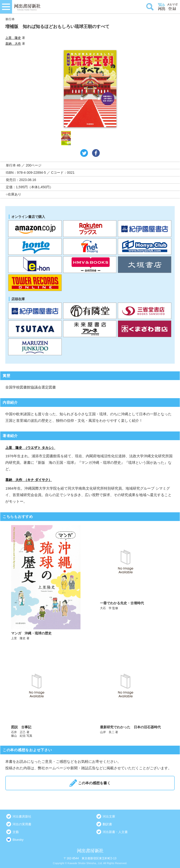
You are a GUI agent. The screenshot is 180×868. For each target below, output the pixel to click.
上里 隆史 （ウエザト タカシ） (30, 448)
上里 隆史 (13, 38)
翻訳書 (107, 824)
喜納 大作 (13, 44)
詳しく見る (46, 583)
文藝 (16, 832)
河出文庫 (109, 816)
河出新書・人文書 (115, 832)
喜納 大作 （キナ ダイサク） (29, 480)
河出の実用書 (22, 824)
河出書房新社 (22, 816)
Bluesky (18, 840)
